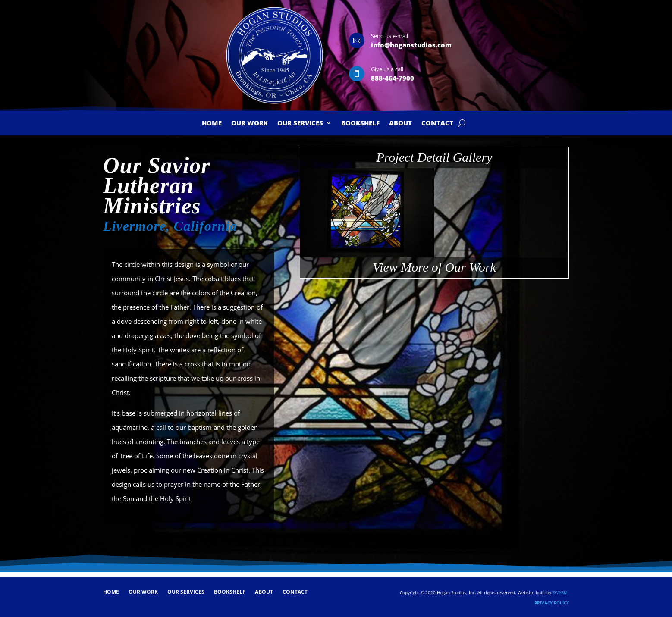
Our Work (250, 124)
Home (212, 124)
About (400, 124)
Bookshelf (360, 124)
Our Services (300, 124)
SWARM (560, 592)
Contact (437, 124)
